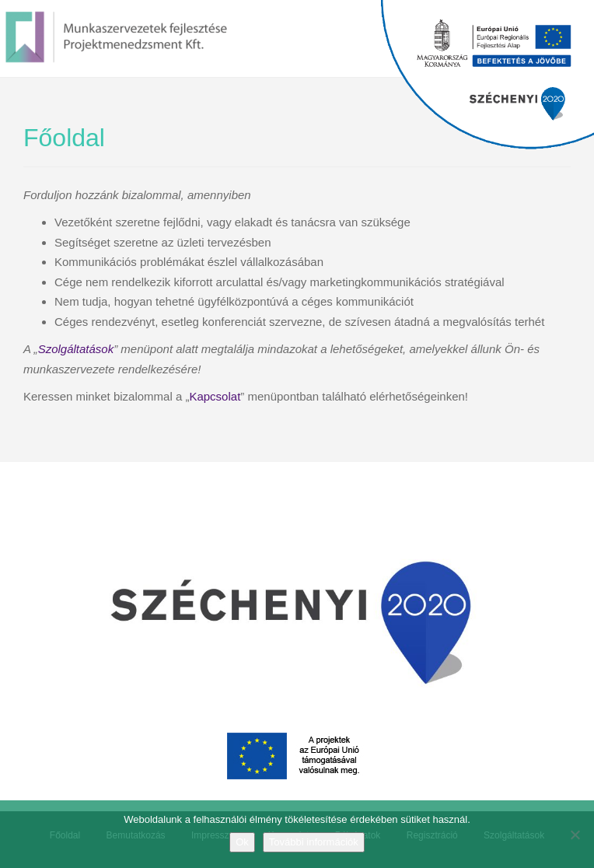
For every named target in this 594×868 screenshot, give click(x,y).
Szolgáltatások (76, 349)
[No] (575, 835)
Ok (242, 842)
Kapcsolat (215, 396)
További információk (314, 842)
